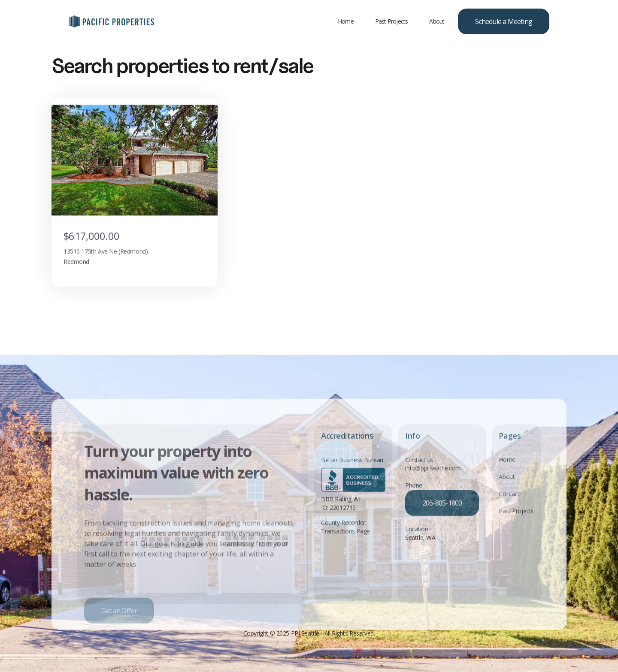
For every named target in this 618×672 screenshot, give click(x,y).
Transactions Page (345, 537)
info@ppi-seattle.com (433, 474)
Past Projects (392, 21)
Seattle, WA (420, 543)
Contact (509, 499)
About (437, 21)
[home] (112, 21)
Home (346, 21)
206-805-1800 (442, 509)
